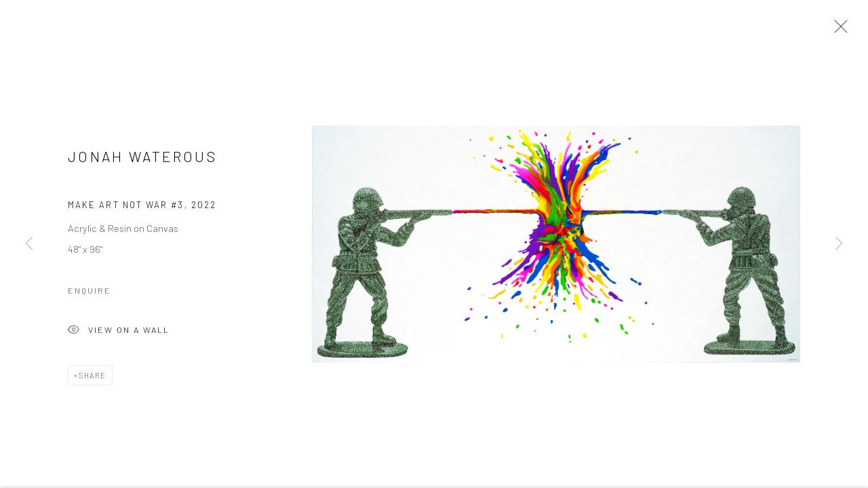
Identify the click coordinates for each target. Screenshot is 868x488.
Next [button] (839, 244)
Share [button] (93, 377)
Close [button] (837, 30)
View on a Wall (119, 332)
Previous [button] (29, 244)
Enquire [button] (90, 291)
